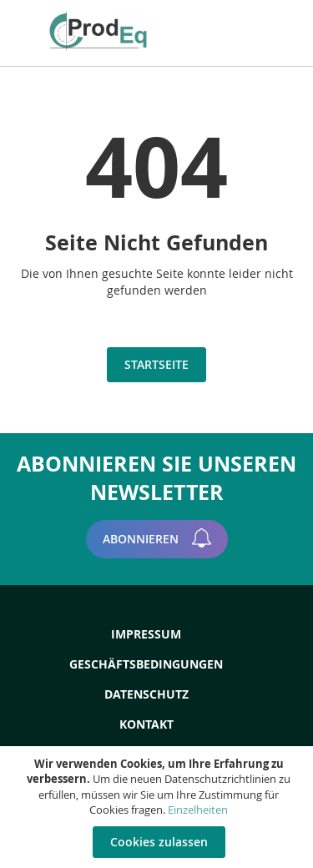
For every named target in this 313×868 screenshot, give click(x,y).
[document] (159, 807)
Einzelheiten (198, 810)
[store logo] (103, 31)
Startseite (156, 364)
